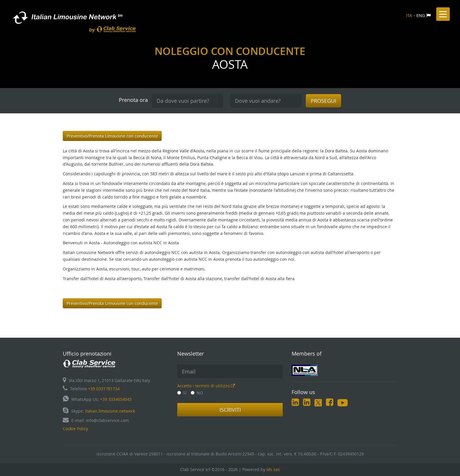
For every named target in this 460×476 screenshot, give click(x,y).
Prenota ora (133, 100)
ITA (409, 15)
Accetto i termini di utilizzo (206, 386)
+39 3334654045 (116, 399)
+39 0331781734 (104, 389)
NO (197, 393)
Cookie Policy (75, 429)
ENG (421, 15)
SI (182, 393)
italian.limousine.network (110, 411)
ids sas (273, 469)
